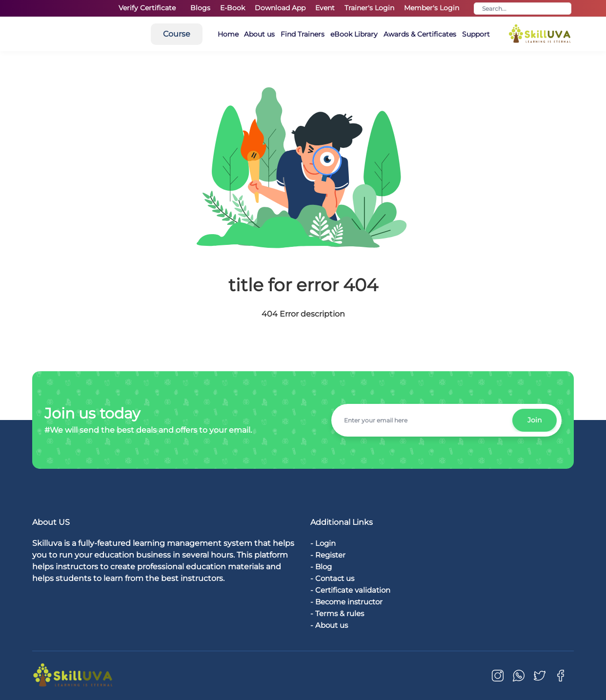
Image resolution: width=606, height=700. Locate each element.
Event (325, 8)
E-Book (232, 8)
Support (540, 34)
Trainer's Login (369, 8)
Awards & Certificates (480, 34)
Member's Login (432, 8)
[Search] (523, 9)
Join (534, 420)
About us (308, 34)
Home (273, 34)
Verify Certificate (147, 8)
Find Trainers (355, 34)
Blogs (200, 8)
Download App (280, 8)
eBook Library (411, 34)
